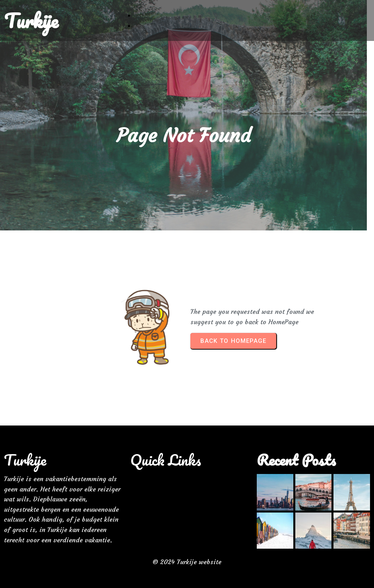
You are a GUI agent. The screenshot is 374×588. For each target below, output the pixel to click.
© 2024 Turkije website (187, 559)
